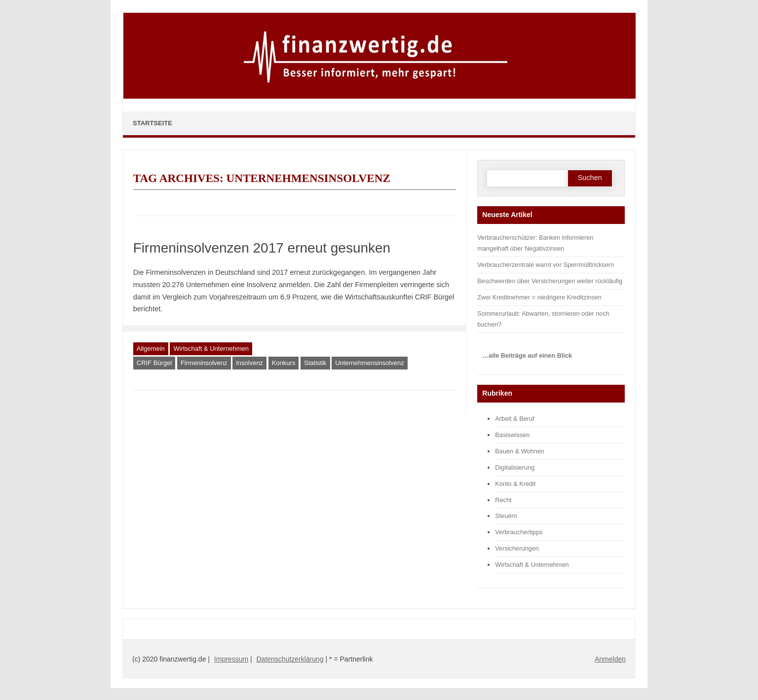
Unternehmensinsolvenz (369, 363)
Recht (503, 500)
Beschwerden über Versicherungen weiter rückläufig (550, 281)
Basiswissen (512, 435)
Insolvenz (249, 363)
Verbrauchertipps (519, 532)
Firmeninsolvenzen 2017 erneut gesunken (262, 248)
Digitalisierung (515, 467)
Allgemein (151, 349)
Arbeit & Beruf (514, 419)
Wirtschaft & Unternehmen (211, 349)
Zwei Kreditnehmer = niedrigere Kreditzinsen (539, 297)
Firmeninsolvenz (204, 363)
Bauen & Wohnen (520, 451)
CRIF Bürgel (154, 363)
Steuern (506, 516)
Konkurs (284, 363)
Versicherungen (517, 548)
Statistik (315, 363)
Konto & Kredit (515, 484)
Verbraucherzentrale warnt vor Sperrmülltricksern (546, 265)
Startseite (152, 123)
